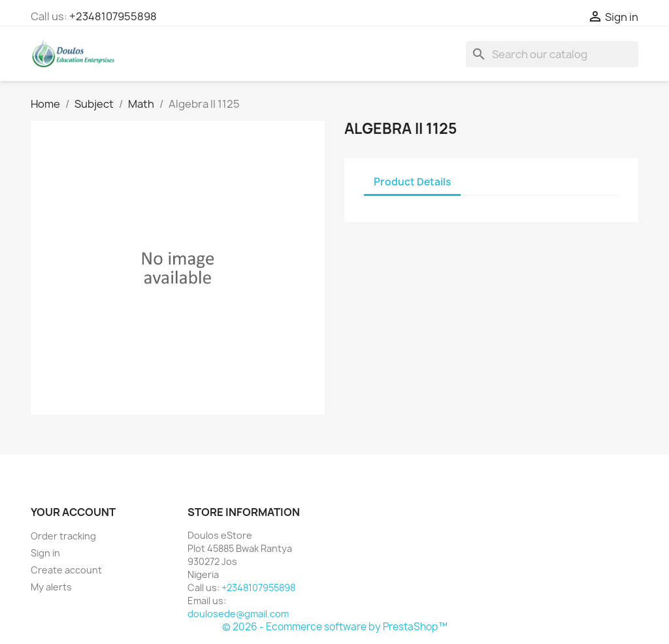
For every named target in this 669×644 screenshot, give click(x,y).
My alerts (51, 587)
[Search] (552, 54)
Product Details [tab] (412, 182)
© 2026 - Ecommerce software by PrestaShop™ (335, 627)
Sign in (45, 553)
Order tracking (63, 536)
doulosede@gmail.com (238, 614)
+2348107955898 (113, 16)
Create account (66, 570)
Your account (73, 512)
